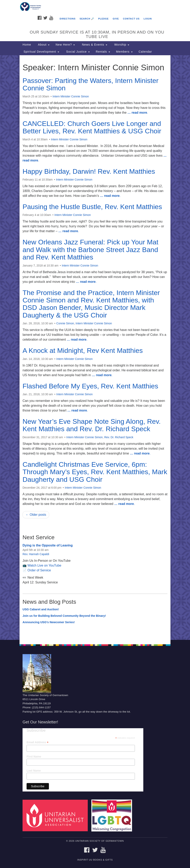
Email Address (38, 742)
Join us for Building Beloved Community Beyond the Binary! (64, 616)
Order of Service (39, 570)
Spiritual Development (41, 52)
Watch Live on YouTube (44, 565)
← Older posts (36, 515)
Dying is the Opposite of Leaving (48, 545)
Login (148, 19)
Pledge (103, 19)
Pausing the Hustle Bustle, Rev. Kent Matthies (92, 207)
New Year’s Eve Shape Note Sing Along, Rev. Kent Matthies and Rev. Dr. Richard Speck (92, 425)
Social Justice (77, 52)
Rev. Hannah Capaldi (36, 554)
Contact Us (131, 19)
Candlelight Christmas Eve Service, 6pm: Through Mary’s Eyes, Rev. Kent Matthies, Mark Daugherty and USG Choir (95, 472)
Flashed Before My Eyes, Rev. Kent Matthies (90, 386)
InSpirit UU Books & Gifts (95, 860)
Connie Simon (65, 323)
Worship (121, 45)
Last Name (34, 771)
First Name (34, 757)
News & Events (94, 45)
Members (124, 52)
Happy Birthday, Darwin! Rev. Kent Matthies (89, 171)
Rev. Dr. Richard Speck (119, 437)
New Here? (65, 45)
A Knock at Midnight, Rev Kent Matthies (83, 350)
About (43, 45)
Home (27, 45)
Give (116, 19)
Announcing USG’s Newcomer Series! (49, 622)
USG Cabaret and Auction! (41, 609)
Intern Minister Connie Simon (71, 96)
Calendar (145, 52)
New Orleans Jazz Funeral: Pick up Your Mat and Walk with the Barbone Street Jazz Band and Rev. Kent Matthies (90, 250)
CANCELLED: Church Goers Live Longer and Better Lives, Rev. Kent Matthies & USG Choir (92, 127)
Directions (68, 19)
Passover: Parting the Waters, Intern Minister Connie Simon (90, 84)
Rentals (103, 52)
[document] (95, 348)
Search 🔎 (87, 19)
